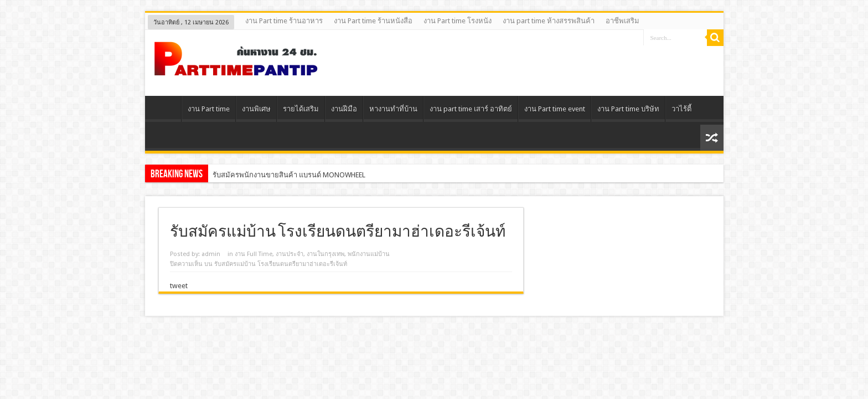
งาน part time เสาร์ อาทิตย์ (471, 109)
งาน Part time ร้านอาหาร (284, 21)
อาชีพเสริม (622, 21)
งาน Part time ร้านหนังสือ (373, 21)
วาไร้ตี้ (681, 109)
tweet (179, 286)
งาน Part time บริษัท (628, 109)
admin (211, 254)
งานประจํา (290, 254)
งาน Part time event (555, 109)
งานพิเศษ (256, 109)
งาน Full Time (254, 254)
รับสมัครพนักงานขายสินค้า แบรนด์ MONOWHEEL (289, 175)
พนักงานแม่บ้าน (369, 254)
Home (166, 110)
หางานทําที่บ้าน (393, 109)
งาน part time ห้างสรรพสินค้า (549, 21)
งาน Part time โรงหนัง (458, 21)
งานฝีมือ (344, 109)
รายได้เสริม (301, 109)
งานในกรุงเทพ (325, 254)
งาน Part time (209, 109)
